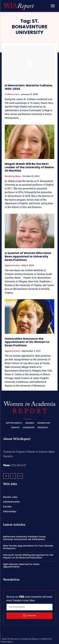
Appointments (13, 265)
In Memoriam (12, 94)
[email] (29, 607)
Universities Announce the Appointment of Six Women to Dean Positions (27, 342)
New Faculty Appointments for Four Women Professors (28, 547)
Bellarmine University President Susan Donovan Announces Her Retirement (24, 538)
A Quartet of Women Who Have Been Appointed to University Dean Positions (28, 256)
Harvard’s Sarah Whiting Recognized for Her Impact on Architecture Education (28, 556)
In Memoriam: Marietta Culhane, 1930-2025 (29, 87)
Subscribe (29, 616)
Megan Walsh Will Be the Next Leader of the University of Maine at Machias (29, 167)
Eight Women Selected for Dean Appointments (21, 566)
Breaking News (13, 176)
